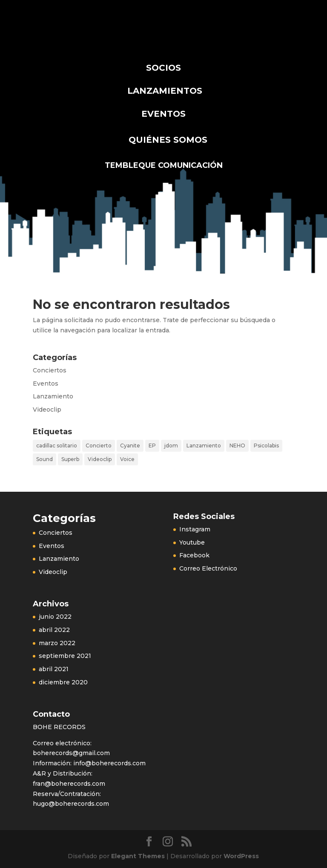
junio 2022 (55, 617)
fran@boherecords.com (69, 784)
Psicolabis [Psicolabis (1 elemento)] (266, 446)
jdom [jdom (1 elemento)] (171, 446)
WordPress (241, 856)
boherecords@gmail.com (71, 753)
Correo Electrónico (208, 568)
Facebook (194, 555)
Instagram (195, 529)
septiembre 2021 (65, 656)
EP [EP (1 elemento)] (152, 446)
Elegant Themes (138, 856)
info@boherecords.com (109, 763)
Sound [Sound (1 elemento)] (44, 459)
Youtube (192, 542)
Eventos (46, 384)
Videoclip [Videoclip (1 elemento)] (100, 459)
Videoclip (47, 409)
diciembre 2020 (63, 682)
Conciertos (50, 370)
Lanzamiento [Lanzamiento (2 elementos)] (204, 446)
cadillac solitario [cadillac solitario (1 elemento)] (57, 446)
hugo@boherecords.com (71, 804)
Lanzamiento (53, 396)
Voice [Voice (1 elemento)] (127, 459)
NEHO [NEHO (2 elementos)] (237, 446)
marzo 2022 (57, 643)
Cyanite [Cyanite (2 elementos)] (130, 446)
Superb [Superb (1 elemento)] (70, 459)
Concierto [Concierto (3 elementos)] (99, 446)
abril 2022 (54, 630)
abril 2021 (54, 669)
